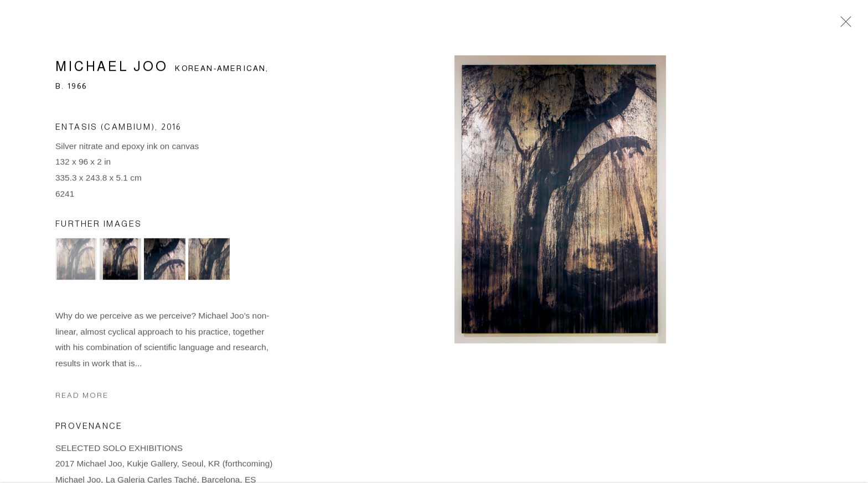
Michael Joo (112, 69)
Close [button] (843, 25)
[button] (76, 262)
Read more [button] (82, 399)
